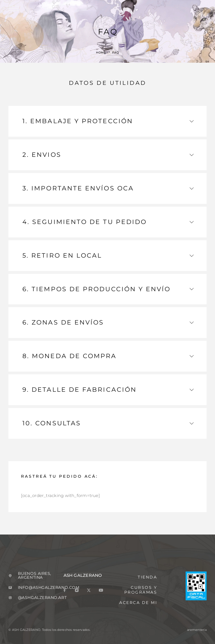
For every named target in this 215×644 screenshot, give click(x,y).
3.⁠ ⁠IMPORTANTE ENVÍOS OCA (108, 188)
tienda (147, 577)
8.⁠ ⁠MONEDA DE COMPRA (108, 356)
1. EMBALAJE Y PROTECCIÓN (108, 121)
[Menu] (14, 8)
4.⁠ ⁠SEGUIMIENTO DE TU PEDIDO (108, 222)
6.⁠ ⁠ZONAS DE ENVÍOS (108, 322)
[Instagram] (77, 591)
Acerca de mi (138, 603)
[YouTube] (101, 591)
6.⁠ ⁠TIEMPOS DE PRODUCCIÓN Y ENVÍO (108, 289)
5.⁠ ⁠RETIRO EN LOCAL (108, 256)
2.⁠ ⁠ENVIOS (108, 155)
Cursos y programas (141, 590)
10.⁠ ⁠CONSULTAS (108, 423)
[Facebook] (65, 591)
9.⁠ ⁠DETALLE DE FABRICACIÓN (108, 390)
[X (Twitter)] (89, 591)
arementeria (197, 630)
